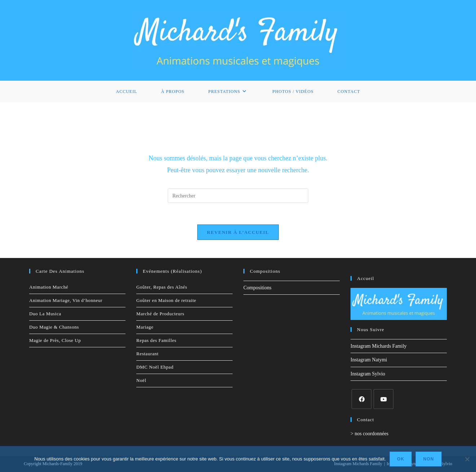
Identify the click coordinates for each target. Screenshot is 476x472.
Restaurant (147, 354)
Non (428, 459)
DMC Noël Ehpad (155, 367)
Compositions (257, 288)
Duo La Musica (45, 314)
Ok (401, 459)
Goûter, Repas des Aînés (162, 287)
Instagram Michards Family (379, 346)
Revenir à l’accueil (238, 232)
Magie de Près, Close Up (55, 340)
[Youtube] (384, 399)
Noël (141, 380)
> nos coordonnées (369, 434)
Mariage (145, 327)
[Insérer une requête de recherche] (238, 196)
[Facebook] (362, 399)
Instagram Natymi (369, 360)
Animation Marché (49, 287)
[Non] (467, 459)
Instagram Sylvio (368, 374)
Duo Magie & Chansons (54, 327)
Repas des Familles (156, 340)
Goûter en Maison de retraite (166, 300)
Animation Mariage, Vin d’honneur (66, 300)
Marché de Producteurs (160, 314)
